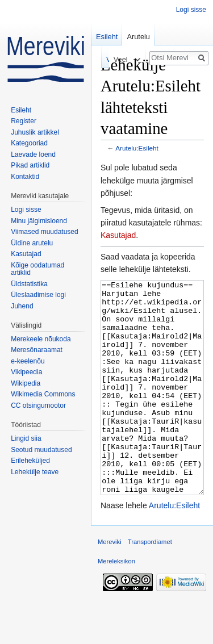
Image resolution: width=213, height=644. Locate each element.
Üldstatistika (29, 284)
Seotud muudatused (41, 450)
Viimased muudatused (45, 232)
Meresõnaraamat (37, 350)
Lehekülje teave (35, 472)
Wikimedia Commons (43, 394)
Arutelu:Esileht (137, 148)
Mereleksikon (116, 604)
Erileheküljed (30, 461)
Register (24, 121)
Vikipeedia (26, 372)
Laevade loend (33, 154)
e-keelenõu (28, 361)
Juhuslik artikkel (35, 132)
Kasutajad (118, 235)
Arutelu (138, 37)
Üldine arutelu (32, 243)
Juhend (22, 306)
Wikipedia (26, 383)
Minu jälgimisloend (39, 221)
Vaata (93, 59)
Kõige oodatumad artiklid (37, 269)
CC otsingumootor (38, 405)
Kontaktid (25, 177)
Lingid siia (26, 438)
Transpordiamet (150, 584)
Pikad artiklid (30, 165)
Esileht (107, 37)
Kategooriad (29, 143)
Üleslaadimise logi (38, 295)
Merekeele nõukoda (41, 339)
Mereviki (110, 584)
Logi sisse (191, 10)
